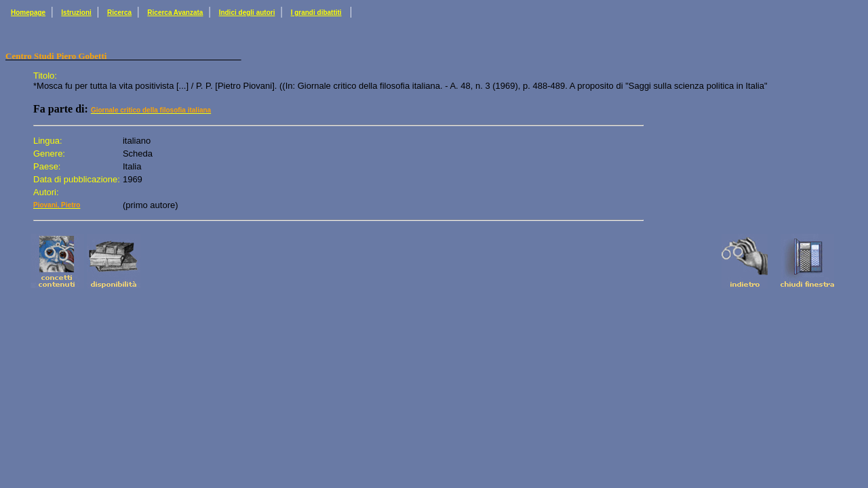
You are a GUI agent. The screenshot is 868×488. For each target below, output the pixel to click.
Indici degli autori (247, 13)
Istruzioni (76, 13)
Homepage (28, 13)
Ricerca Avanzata (175, 13)
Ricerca (119, 13)
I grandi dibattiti (316, 13)
